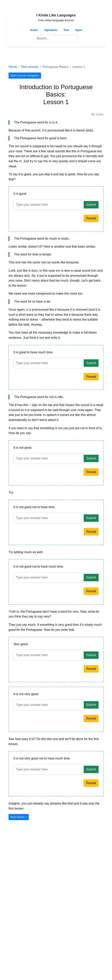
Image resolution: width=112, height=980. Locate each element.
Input (78, 30)
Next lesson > (19, 817)
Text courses (30, 67)
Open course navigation (25, 75)
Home (13, 67)
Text (66, 30)
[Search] (56, 38)
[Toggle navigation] (14, 56)
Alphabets (51, 30)
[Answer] (49, 205)
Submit (91, 205)
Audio (34, 30)
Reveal (91, 218)
